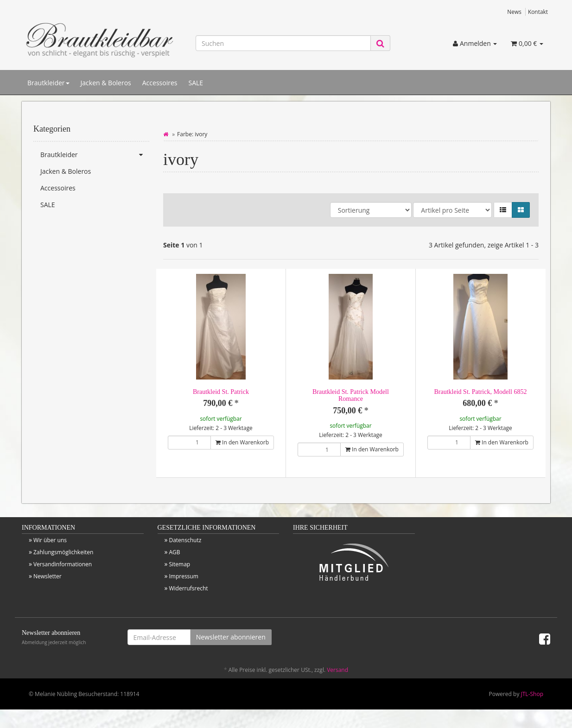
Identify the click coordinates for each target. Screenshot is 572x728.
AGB (174, 552)
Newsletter (48, 576)
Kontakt (538, 12)
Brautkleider (48, 83)
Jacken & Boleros (106, 83)
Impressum (183, 576)
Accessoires (160, 83)
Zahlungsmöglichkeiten (63, 552)
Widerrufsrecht (188, 588)
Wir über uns (50, 540)
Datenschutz (185, 540)
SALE (196, 83)
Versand (337, 670)
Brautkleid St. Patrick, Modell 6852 (481, 392)
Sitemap (179, 564)
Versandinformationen (63, 564)
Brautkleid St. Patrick (221, 392)
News (514, 12)
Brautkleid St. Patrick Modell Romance (351, 395)
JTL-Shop (532, 694)
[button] (503, 210)
